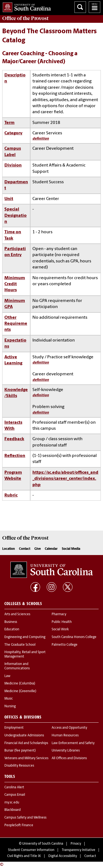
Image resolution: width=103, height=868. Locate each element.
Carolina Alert (14, 787)
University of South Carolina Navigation (94, 7)
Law (7, 676)
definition (41, 139)
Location (9, 549)
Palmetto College (65, 645)
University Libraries (66, 751)
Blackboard (12, 810)
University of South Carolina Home (25, 6)
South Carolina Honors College (74, 637)
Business (11, 622)
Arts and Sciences (17, 614)
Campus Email (15, 795)
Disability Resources (19, 766)
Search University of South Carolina (80, 7)
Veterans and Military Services (26, 758)
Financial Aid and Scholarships (26, 743)
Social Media (71, 549)
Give (37, 549)
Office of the (25, 18)
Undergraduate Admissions (24, 736)
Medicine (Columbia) (20, 684)
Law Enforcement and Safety (73, 743)
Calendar (51, 549)
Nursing (10, 706)
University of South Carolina (43, 844)
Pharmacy (59, 614)
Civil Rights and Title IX (24, 856)
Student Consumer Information (31, 850)
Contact (25, 549)
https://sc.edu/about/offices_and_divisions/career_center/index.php (65, 479)
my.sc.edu (12, 803)
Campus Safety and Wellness (25, 818)
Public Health (62, 622)
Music (9, 699)
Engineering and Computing (25, 637)
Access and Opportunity (69, 728)
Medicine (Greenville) (20, 691)
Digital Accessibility (63, 856)
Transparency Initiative (79, 850)
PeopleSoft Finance (19, 825)
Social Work (60, 629)
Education (12, 629)
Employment (14, 728)
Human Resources (65, 736)
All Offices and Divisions (69, 758)
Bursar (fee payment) (20, 751)
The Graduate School (20, 645)
